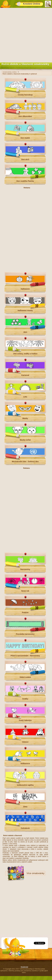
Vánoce (25, 742)
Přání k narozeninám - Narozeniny (25, 656)
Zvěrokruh (25, 828)
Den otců (25, 159)
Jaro (25, 332)
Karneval (25, 375)
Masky (25, 418)
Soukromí (25, 967)
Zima (25, 807)
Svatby (25, 699)
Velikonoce (25, 764)
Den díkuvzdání (25, 116)
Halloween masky (25, 310)
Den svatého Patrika (25, 181)
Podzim (25, 612)
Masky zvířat (25, 440)
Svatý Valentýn (25, 720)
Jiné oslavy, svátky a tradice (25, 354)
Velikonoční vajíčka (25, 785)
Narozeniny (25, 569)
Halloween (25, 289)
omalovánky (38, 873)
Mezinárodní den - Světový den (25, 461)
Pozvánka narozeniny (25, 634)
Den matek (25, 138)
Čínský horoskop (25, 95)
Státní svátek (25, 677)
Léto (25, 397)
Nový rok (25, 591)
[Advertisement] (26, 35)
